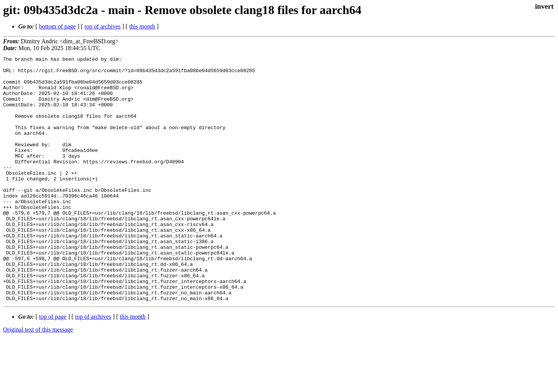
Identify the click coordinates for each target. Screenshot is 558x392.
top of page (53, 366)
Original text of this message (38, 379)
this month (142, 26)
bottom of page (58, 26)
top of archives (102, 26)
